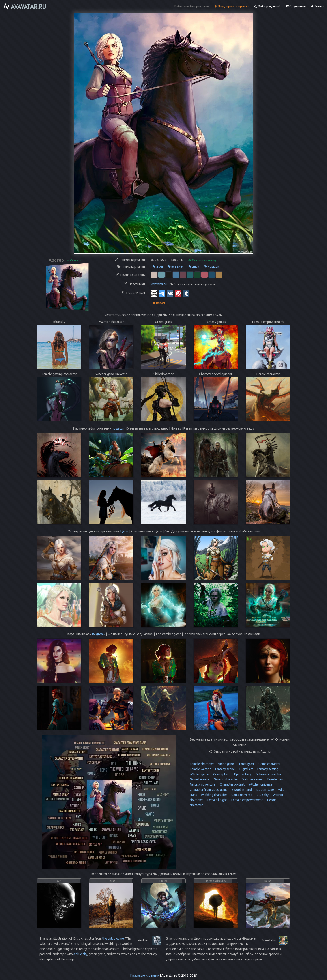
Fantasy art (246, 764)
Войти (318, 6)
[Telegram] (162, 293)
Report (159, 303)
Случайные (296, 6)
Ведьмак (176, 267)
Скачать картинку (202, 260)
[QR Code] (154, 293)
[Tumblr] (186, 293)
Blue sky (262, 795)
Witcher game (199, 774)
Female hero (275, 779)
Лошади (212, 267)
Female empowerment (247, 800)
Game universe (241, 795)
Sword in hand (241, 790)
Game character (269, 764)
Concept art (221, 774)
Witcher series (252, 779)
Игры (158, 267)
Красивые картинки (145, 976)
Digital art (246, 769)
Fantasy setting (267, 769)
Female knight (217, 800)
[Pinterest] (178, 293)
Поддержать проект (232, 6)
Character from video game (209, 790)
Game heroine (200, 779)
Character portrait (232, 784)
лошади (118, 428)
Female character (202, 764)
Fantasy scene (225, 769)
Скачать (74, 260)
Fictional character (268, 774)
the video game (113, 939)
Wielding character (214, 795)
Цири (194, 267)
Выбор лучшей (267, 6)
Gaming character (226, 779)
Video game (226, 764)
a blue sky (80, 954)
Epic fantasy (242, 774)
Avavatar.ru (159, 284)
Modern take (265, 790)
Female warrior (200, 769)
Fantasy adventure (203, 784)
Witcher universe (260, 784)
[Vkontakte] (170, 293)
